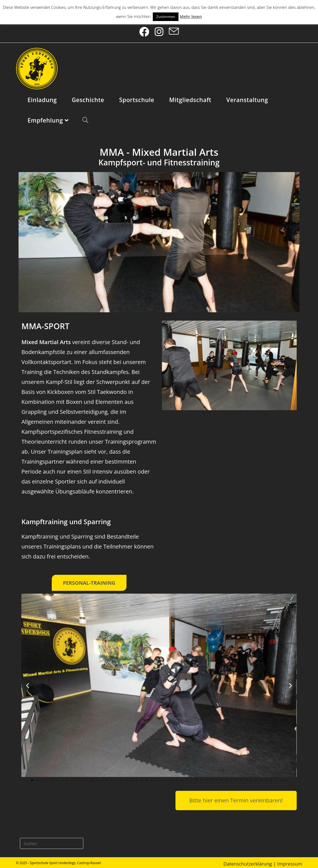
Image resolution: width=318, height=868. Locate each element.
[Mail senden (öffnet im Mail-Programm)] (172, 30)
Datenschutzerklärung (248, 861)
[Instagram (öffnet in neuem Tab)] (159, 30)
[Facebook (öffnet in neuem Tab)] (146, 30)
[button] (28, 683)
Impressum (290, 861)
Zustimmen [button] (166, 17)
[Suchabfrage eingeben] (52, 841)
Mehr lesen (191, 16)
